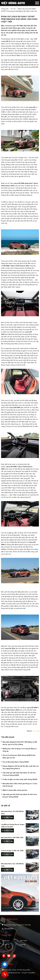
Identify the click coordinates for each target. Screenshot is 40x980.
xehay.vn (36, 731)
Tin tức (13, 9)
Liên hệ (23, 945)
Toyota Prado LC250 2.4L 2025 (12, 851)
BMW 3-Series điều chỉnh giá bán (15, 790)
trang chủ (5, 9)
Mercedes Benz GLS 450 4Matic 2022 (13, 813)
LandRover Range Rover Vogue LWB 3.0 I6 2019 (13, 826)
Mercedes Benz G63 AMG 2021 (12, 837)
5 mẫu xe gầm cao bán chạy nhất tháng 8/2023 (20, 779)
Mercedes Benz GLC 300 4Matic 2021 (13, 865)
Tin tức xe (6, 945)
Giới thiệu (23, 941)
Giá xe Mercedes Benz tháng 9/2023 (16, 762)
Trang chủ (6, 941)
